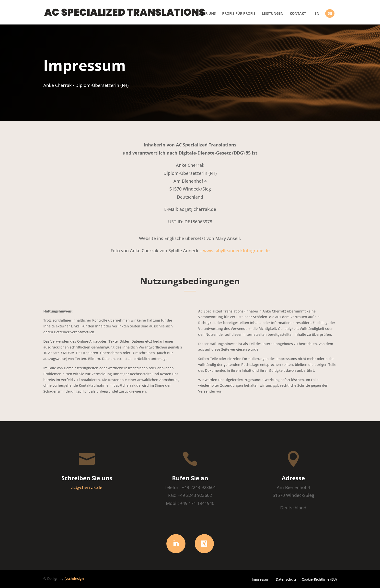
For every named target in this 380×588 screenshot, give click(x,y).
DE (330, 13)
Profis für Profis (239, 14)
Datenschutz (286, 579)
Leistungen (273, 14)
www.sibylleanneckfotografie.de (236, 251)
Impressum (261, 579)
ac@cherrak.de (87, 487)
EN (317, 13)
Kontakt (298, 14)
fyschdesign (74, 579)
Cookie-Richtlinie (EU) (319, 579)
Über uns (207, 14)
